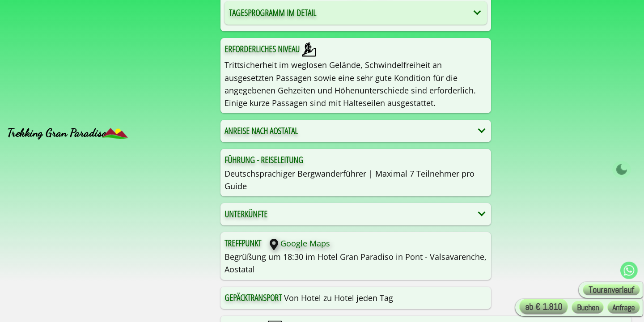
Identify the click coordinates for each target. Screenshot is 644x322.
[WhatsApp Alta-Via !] (629, 271)
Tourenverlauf (611, 290)
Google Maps (297, 243)
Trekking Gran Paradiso (57, 133)
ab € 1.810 (544, 307)
